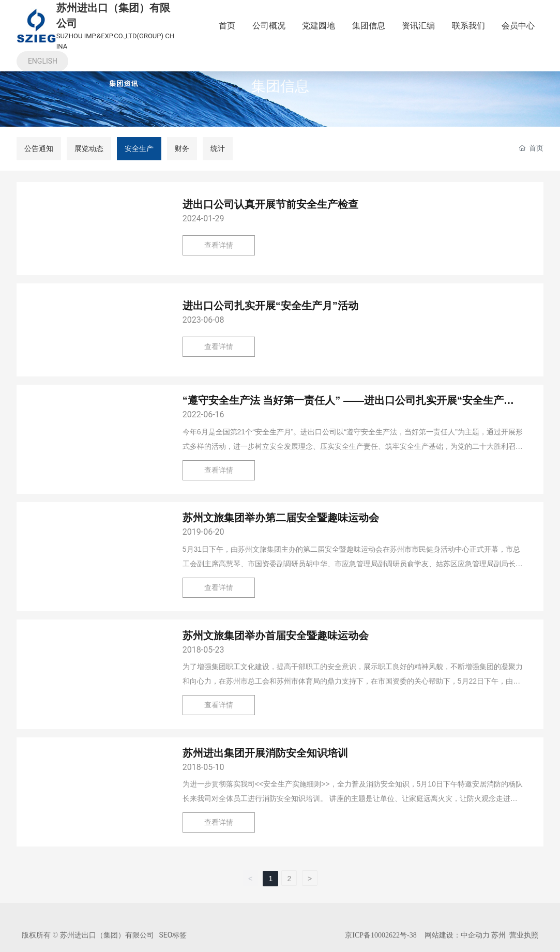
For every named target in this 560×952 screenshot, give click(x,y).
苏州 (498, 935)
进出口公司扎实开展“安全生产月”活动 (270, 306)
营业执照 (524, 935)
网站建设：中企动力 (457, 935)
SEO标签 (173, 935)
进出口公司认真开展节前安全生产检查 (270, 204)
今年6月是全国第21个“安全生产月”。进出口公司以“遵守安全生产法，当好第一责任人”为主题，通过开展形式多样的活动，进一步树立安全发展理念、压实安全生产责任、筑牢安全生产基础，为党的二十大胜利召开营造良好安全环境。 (353, 446)
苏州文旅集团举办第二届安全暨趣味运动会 (281, 518)
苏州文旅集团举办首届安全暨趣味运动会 (276, 636)
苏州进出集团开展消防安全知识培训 (265, 753)
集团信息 (280, 87)
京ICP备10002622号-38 (381, 935)
